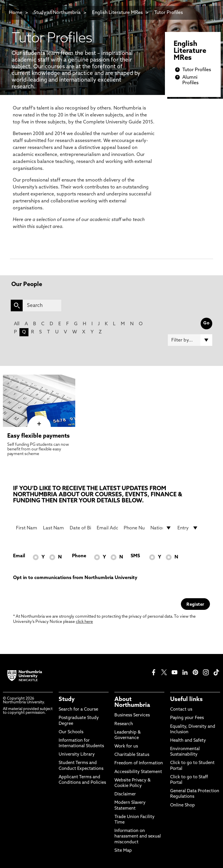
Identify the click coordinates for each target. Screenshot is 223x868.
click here (84, 622)
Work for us (126, 746)
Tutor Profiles (169, 13)
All (17, 324)
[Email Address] (107, 528)
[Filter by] (190, 340)
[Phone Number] (134, 528)
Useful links (186, 700)
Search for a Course (78, 710)
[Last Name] (54, 528)
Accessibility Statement (138, 772)
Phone (79, 556)
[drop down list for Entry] (188, 528)
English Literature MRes (117, 13)
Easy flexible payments (38, 436)
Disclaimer (125, 794)
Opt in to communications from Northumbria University (75, 578)
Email (19, 556)
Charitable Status (132, 755)
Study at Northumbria (57, 13)
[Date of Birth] (80, 528)
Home (16, 13)
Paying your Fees (187, 718)
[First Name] (27, 528)
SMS (135, 556)
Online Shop (182, 805)
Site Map (123, 851)
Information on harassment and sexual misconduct (138, 836)
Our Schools (71, 732)
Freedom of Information (139, 763)
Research (124, 724)
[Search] (42, 305)
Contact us (181, 710)
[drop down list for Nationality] (161, 528)
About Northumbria (132, 702)
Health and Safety (188, 741)
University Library (77, 755)
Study (67, 700)
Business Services (132, 715)
